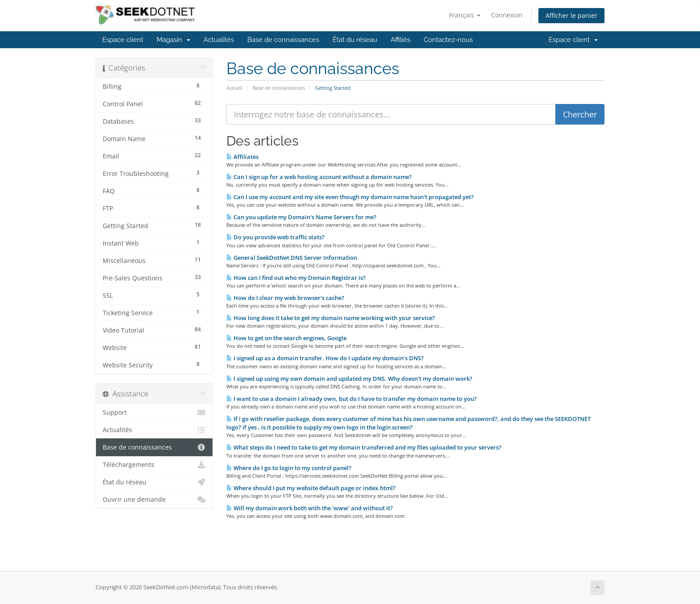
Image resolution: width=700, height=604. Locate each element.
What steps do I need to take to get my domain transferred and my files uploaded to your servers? (364, 447)
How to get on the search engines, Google (286, 338)
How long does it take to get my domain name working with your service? (331, 318)
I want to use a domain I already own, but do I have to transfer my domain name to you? (352, 399)
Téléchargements (154, 465)
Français (465, 15)
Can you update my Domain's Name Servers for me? (301, 217)
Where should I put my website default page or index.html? (311, 488)
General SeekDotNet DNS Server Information (292, 258)
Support (154, 412)
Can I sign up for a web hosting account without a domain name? (319, 177)
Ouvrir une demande (154, 500)
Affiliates (242, 157)
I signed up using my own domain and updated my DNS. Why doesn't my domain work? (349, 379)
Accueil (234, 88)
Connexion (507, 15)
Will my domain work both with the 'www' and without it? (310, 508)
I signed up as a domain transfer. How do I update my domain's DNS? (325, 358)
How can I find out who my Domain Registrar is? (296, 278)
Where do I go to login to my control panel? (289, 468)
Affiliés (400, 40)
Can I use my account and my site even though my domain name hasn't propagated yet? (350, 197)
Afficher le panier (571, 15)
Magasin (173, 40)
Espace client (123, 40)
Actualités (219, 40)
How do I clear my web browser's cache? (285, 298)
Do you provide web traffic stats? (275, 237)
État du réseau (355, 40)
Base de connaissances (283, 40)
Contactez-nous (448, 40)
